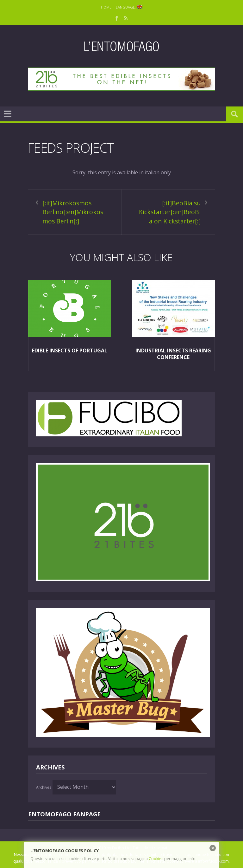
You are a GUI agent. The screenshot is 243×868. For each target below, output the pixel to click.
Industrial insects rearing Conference (173, 354)
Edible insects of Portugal (70, 350)
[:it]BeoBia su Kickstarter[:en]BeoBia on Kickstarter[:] (170, 212)
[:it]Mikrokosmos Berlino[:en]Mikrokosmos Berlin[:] (73, 212)
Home (106, 7)
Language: (129, 7)
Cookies (156, 859)
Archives (44, 787)
